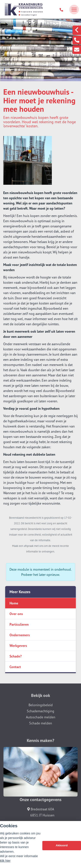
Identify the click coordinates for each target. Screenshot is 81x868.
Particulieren (19, 624)
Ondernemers (20, 635)
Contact (15, 667)
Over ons (16, 614)
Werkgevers (18, 646)
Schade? (16, 656)
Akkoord (62, 846)
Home (14, 603)
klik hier (5, 861)
